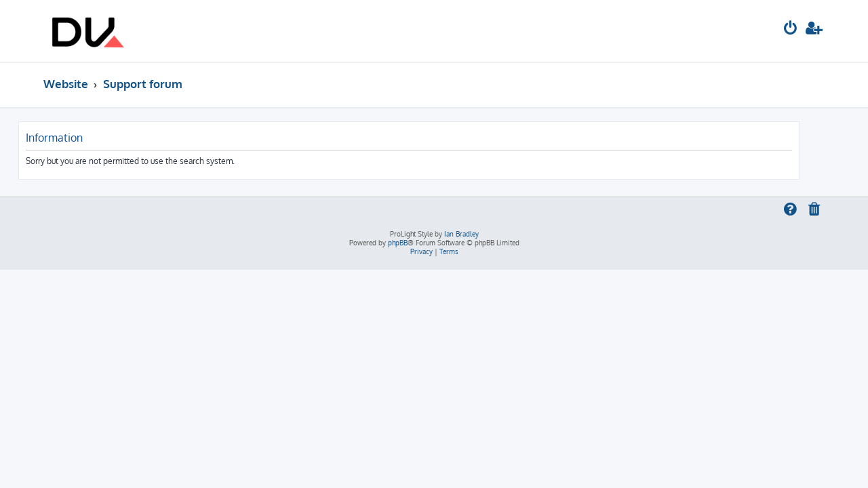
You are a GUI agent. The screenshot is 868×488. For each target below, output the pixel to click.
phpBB (398, 243)
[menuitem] (791, 29)
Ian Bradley (461, 234)
